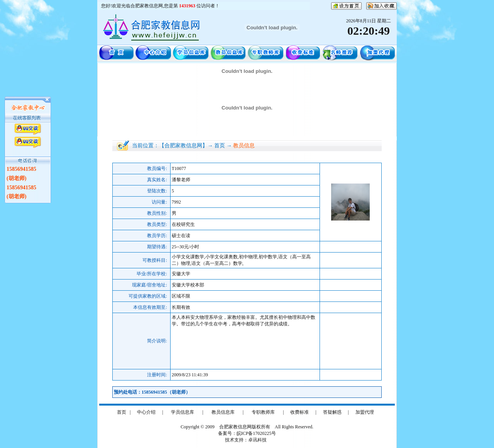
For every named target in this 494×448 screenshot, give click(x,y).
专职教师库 (263, 412)
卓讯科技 (257, 440)
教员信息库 (223, 412)
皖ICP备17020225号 (256, 433)
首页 (122, 412)
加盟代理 (365, 412)
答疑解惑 (332, 412)
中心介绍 (146, 412)
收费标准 (299, 412)
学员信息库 (183, 412)
